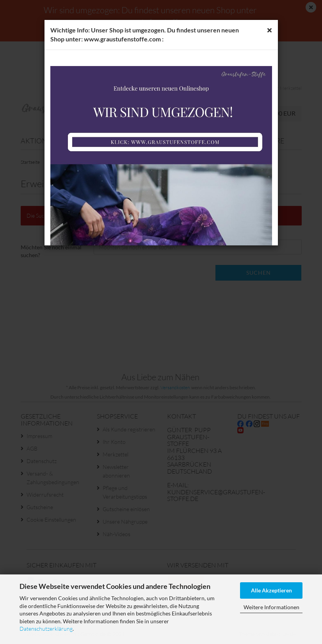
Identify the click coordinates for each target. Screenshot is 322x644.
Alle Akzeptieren (271, 590)
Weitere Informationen (271, 607)
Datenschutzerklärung (46, 629)
